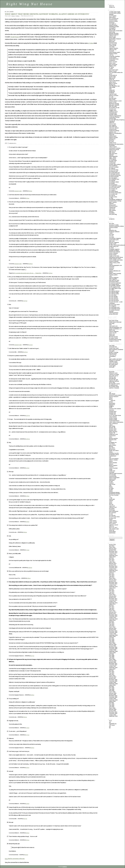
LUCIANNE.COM (113, 109)
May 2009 (112, 641)
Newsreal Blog (113, 476)
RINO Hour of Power (114, 495)
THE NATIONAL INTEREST (114, 291)
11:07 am (25, 301)
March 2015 (112, 547)
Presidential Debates (114, 492)
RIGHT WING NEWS (113, 154)
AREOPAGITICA (112, 28)
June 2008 (112, 655)
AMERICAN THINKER (113, 21)
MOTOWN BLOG (112, 119)
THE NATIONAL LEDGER (114, 292)
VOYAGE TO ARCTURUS (114, 341)
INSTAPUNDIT (112, 92)
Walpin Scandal (113, 522)
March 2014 (112, 562)
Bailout (111, 398)
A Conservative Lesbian (115, 13)
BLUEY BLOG (112, 42)
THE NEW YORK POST (114, 299)
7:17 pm (27, 735)
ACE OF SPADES (113, 16)
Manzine (111, 467)
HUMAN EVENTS (113, 255)
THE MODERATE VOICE (114, 179)
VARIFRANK (111, 204)
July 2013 (111, 573)
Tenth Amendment (114, 511)
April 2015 (112, 546)
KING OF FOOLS (112, 100)
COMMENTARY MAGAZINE (115, 238)
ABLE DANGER (112, 394)
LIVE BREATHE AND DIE (114, 108)
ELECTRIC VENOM (113, 71)
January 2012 (112, 597)
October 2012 (112, 585)
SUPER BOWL (112, 506)
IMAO (110, 89)
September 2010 (113, 619)
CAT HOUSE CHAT (113, 347)
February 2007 (113, 677)
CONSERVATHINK (113, 58)
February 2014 (113, 564)
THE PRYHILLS (112, 183)
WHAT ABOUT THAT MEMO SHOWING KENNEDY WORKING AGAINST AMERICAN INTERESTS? (47, 14)
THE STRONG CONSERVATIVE (115, 193)
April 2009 (112, 642)
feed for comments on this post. (15, 859)
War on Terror (112, 524)
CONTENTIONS (112, 60)
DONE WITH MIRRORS (114, 376)
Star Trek (111, 505)
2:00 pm (27, 522)
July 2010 (111, 622)
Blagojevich (112, 405)
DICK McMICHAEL (113, 65)
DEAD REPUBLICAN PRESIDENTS (116, 350)
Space (111, 502)
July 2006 (111, 687)
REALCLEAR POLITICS (113, 275)
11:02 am (50, 273)
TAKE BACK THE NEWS (114, 280)
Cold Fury (111, 55)
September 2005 (113, 700)
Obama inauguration (114, 478)
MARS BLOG (112, 323)
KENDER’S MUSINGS (114, 352)
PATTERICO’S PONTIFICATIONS (115, 133)
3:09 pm (29, 578)
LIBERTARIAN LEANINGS (114, 104)
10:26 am (30, 568)
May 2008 (112, 657)
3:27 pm (32, 656)
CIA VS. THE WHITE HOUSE (115, 415)
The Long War (112, 515)
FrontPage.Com (113, 442)
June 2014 (112, 560)
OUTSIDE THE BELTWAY (114, 131)
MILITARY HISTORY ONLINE (115, 263)
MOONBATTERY (112, 356)
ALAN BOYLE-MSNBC (114, 321)
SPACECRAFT (112, 336)
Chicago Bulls (112, 413)
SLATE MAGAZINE (113, 279)
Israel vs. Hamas (113, 460)
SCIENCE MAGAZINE (114, 278)
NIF (110, 358)
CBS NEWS (112, 234)
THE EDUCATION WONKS (114, 384)
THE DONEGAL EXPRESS (114, 174)
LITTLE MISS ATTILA (113, 106)
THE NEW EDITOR (113, 295)
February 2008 (113, 661)
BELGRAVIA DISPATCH (114, 35)
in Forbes (91, 43)
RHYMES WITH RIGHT (114, 380)
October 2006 (112, 682)
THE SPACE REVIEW (113, 338)
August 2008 (112, 653)
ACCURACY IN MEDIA (114, 225)
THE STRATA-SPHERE (114, 191)
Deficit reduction (113, 432)
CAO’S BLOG (112, 47)
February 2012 (113, 596)
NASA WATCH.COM (113, 326)
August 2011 (112, 604)
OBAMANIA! (112, 480)
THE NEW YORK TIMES (114, 301)
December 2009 (113, 631)
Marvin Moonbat (113, 468)
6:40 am (25, 532)
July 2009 (111, 638)
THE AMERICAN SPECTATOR (115, 283)
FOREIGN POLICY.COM (114, 246)
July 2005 (111, 703)
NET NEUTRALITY (112, 475)
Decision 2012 (113, 430)
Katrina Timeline (113, 463)
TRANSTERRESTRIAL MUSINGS (115, 201)
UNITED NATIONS (113, 521)
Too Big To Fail (112, 518)
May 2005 (112, 705)
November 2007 (113, 665)
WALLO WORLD (112, 209)
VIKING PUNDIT (112, 205)
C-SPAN (111, 233)
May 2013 (112, 576)
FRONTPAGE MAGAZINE (114, 249)
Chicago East (112, 414)
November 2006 (113, 681)
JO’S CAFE (111, 97)
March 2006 (112, 692)
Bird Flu (111, 399)
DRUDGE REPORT (113, 244)
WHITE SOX (112, 526)
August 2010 (112, 620)
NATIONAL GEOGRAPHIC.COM (115, 265)
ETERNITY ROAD (112, 377)
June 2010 (112, 623)
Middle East (112, 471)
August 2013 (112, 572)
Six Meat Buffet (113, 160)
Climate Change (113, 418)
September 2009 (113, 635)
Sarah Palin (112, 499)
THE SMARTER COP (113, 189)
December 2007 (113, 664)
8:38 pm (32, 748)
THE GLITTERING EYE (113, 385)
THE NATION (112, 290)
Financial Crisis (113, 440)
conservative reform (114, 421)
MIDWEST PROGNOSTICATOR (115, 116)
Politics (17, 16)
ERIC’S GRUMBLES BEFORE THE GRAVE (116, 73)
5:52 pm (27, 840)
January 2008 (112, 662)
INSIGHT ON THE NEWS (114, 256)
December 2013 (113, 566)
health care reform (114, 451)
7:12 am (27, 550)
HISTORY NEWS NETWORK (115, 252)
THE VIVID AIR (112, 195)
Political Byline (113, 136)
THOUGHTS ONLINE (113, 197)
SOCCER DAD (112, 383)
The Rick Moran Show (114, 517)
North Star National (114, 128)
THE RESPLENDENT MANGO (115, 186)
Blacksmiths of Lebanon (115, 39)
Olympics (111, 483)
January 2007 (112, 678)
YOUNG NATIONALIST (113, 314)
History (13, 16)
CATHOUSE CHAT (113, 50)
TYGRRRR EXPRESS (113, 202)
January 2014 (112, 565)
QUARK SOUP (112, 330)
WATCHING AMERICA (114, 313)
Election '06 (112, 433)
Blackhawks (112, 403)
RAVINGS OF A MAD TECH (115, 360)
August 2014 (112, 557)
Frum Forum (112, 444)
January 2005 (112, 711)
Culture (111, 425)
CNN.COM (111, 236)
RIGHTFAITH (111, 155)
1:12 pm (27, 468)
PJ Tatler (111, 490)
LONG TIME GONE (113, 354)
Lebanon (111, 464)
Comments (113, 724)
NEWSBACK (112, 267)
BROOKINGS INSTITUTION (114, 232)
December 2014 (113, 551)
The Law (111, 514)
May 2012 (112, 592)
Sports (111, 503)
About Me (112, 6)
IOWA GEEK (112, 351)
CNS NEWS (112, 237)
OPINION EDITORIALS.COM (115, 271)
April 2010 (112, 626)
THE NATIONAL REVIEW (114, 294)
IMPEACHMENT (113, 456)
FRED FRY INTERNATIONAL (114, 81)
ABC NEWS (112, 224)
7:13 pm (27, 728)
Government (112, 449)
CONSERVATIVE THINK (114, 59)
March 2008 (112, 659)
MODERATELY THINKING (114, 117)
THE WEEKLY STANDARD (114, 310)
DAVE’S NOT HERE (113, 62)
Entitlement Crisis (113, 434)
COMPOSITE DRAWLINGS (114, 56)
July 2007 (111, 670)
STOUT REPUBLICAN (113, 166)
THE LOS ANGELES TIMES (115, 287)
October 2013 (112, 569)
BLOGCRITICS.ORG (113, 230)
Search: (111, 536)
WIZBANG (111, 212)
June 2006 (112, 688)
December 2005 (113, 696)
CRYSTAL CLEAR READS (114, 348)
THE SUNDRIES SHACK (114, 387)
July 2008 (111, 654)
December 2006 (113, 680)
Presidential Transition (115, 494)
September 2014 (113, 556)
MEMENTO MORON (113, 112)
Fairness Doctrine (113, 438)
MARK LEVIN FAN (113, 355)
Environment (112, 436)
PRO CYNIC (111, 141)
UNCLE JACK (112, 367)
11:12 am (31, 345)
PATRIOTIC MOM (113, 132)
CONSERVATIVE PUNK (114, 240)
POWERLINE (112, 140)
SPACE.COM (112, 334)
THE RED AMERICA (113, 185)
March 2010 (112, 627)
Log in (110, 721)
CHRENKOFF (111, 51)
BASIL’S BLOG (112, 32)
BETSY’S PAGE (112, 37)
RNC (110, 497)
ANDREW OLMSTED (113, 25)
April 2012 (112, 593)
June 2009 (112, 639)
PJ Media (111, 488)
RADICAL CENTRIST (113, 147)
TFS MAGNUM (112, 168)
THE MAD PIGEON (113, 178)
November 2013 (113, 568)
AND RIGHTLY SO (113, 24)
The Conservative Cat (114, 172)
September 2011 (113, 603)
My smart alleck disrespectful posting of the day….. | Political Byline (28, 273)
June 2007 (112, 672)
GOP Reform (112, 448)
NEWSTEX (111, 269)
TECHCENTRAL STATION (114, 282)
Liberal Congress (113, 465)
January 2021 (112, 545)
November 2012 (113, 584)
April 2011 (112, 609)
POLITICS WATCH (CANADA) (115, 274)
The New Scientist (113, 298)
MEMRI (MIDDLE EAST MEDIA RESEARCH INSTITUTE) (116, 261)
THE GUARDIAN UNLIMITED (115, 286)
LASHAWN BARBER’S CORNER (115, 101)
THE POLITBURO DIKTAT (114, 182)
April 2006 (112, 691)
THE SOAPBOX (112, 190)
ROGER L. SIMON (113, 158)
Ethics (111, 437)
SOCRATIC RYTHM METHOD (115, 164)
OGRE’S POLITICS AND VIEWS (115, 359)
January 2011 (112, 614)
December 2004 (113, 712)
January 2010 (112, 630)
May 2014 (112, 561)
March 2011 (112, 611)
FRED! (110, 441)
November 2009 (113, 632)
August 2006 (112, 685)
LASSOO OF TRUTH (113, 102)
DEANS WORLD (112, 63)
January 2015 (112, 550)
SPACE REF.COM (113, 333)
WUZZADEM (112, 213)
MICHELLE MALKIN (113, 114)
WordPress (112, 219)
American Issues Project (115, 395)
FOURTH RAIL (112, 79)
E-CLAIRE (111, 69)
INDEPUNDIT (112, 90)
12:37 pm (28, 415)
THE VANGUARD (112, 306)
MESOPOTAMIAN (113, 113)
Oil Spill (111, 482)
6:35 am (26, 855)
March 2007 (112, 676)
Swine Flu (113, 401)
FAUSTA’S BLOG (112, 77)
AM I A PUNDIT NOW (114, 19)
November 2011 (113, 600)
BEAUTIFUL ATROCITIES (114, 33)
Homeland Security (114, 453)
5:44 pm (25, 717)
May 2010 (112, 624)
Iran (110, 457)
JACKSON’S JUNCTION (114, 96)
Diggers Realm (113, 66)
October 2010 (112, 618)
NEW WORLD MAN (113, 127)
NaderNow (112, 123)
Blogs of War (112, 40)
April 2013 (112, 577)
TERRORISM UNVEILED (114, 167)
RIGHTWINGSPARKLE (113, 156)
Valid (112, 725)
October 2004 (112, 715)
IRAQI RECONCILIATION (114, 459)
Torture (111, 519)
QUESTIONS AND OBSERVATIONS (116, 144)
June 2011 (112, 607)
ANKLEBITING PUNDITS (114, 27)
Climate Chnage (113, 420)
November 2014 (113, 553)
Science (111, 501)
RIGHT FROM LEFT (112, 151)
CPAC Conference (113, 424)
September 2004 (113, 716)
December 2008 (113, 647)
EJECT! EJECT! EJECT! (114, 70)
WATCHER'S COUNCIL (114, 525)
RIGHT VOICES (112, 152)
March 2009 (112, 643)
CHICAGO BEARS (113, 411)
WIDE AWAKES (112, 210)
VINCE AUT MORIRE (113, 206)
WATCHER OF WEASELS (114, 388)
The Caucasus (113, 513)
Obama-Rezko (112, 479)
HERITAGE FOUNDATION (114, 251)
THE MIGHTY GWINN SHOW (115, 288)
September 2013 (113, 570)
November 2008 (113, 649)
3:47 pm (25, 819)
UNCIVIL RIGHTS (112, 366)
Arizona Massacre (114, 397)
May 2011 (112, 608)
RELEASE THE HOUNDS (114, 150)
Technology (112, 510)
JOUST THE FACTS (113, 98)
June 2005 (112, 704)
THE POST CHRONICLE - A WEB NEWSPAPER (116, 303)
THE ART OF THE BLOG (114, 170)
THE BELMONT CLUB (113, 171)
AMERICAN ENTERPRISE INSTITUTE (116, 226)
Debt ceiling (112, 426)
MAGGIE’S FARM (113, 110)
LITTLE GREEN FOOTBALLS (114, 105)
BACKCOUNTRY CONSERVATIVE (116, 31)
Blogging (111, 406)
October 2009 (112, 634)
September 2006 (113, 684)
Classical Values (113, 54)
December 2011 (113, 599)
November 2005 (113, 697)
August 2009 (112, 636)
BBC (110, 229)
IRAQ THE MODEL (113, 94)
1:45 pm (27, 496)
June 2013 (112, 574)
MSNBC (111, 264)
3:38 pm (32, 695)
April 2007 (112, 674)
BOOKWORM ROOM (113, 373)
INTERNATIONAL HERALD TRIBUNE (116, 257)
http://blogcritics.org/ (114, 86)
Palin (110, 486)
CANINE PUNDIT (113, 46)
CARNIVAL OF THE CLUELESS (115, 409)
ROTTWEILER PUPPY (113, 362)
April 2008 (112, 658)
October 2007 (112, 666)
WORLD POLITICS (112, 532)
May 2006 (112, 689)
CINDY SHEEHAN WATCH (115, 52)
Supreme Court (113, 507)
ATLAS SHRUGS (112, 29)
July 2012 (111, 589)
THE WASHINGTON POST (114, 307)
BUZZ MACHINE (113, 44)
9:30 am (30, 191)
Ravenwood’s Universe (115, 148)
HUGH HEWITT (112, 87)
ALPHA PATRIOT (112, 17)
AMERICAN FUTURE (113, 20)
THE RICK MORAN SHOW (114, 187)
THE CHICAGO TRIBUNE (114, 284)
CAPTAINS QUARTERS (114, 48)
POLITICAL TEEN (112, 139)
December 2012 (113, 583)
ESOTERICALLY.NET (113, 75)
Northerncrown (113, 129)
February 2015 (113, 549)
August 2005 (112, 701)
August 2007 (112, 669)
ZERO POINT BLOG (113, 214)
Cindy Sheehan (113, 417)
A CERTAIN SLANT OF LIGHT (115, 12)
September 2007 (113, 668)
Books (111, 407)
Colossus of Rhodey (114, 374)
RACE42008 (112, 145)
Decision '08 (112, 428)
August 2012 (112, 588)
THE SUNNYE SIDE (113, 194)
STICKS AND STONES (114, 363)
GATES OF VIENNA (113, 83)
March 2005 (112, 708)
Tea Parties (112, 509)
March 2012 (112, 595)
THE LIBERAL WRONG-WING (115, 175)
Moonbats (112, 472)
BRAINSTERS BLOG (113, 43)
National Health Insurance (116, 473)
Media (111, 469)
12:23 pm (26, 352)
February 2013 (113, 580)
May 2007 (112, 673)
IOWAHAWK (112, 93)
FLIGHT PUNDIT (112, 78)
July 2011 (111, 605)
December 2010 (113, 615)
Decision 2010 (113, 429)
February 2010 (113, 628)
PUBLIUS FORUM (113, 143)
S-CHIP (111, 498)
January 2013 (112, 581)
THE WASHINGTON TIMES (115, 309)
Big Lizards (112, 372)
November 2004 (113, 714)
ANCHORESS (112, 23)
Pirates (111, 487)
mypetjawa (112, 121)
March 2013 (112, 578)
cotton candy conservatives (116, 422)
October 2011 (112, 601)
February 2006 (113, 693)
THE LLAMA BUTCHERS (114, 177)
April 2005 (112, 707)
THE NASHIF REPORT (113, 364)
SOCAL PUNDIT (112, 163)
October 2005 (112, 699)
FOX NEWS (111, 248)
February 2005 (113, 709)
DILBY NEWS (112, 241)
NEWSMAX (112, 268)
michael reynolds (18, 191)
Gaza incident (113, 445)
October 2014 (112, 554)
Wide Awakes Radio (114, 529)
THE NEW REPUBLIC (113, 297)
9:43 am (27, 198)
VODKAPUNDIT (112, 208)
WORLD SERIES (112, 533)
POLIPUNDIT (112, 135)
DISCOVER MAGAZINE (114, 242)
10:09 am (31, 264)
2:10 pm (27, 804)
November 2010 (113, 616)
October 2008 (112, 650)
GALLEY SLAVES (112, 82)
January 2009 (112, 646)
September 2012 (113, 587)
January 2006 (112, 695)
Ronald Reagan (15, 37)
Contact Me (112, 7)
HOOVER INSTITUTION (114, 253)
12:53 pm (28, 439)
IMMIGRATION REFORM (114, 455)
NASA (110, 325)
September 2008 (113, 651)
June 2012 (112, 591)
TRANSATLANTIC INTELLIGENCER (116, 200)
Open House (112, 484)
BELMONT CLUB (112, 36)
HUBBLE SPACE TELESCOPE (115, 322)
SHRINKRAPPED (112, 159)
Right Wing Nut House (29, 4)
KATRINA (111, 461)
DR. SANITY (111, 67)
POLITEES (111, 272)
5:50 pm (27, 833)
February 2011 (113, 612)
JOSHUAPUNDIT (112, 378)
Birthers (111, 402)
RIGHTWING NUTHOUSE (114, 381)
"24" (110, 393)
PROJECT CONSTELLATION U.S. (115, 329)
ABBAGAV (111, 14)
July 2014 (111, 558)
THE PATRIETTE (112, 181)
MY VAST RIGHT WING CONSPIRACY (117, 120)
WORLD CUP (112, 530)
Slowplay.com (113, 162)
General (111, 446)
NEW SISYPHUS (113, 125)
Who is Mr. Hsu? (113, 528)
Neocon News (113, 124)
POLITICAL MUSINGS (113, 137)
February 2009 (113, 645)
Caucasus (112, 410)
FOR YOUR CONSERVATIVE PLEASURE (117, 245)
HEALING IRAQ (112, 85)
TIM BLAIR (111, 198)
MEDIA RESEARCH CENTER (115, 259)
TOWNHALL (111, 311)
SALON (110, 276)
